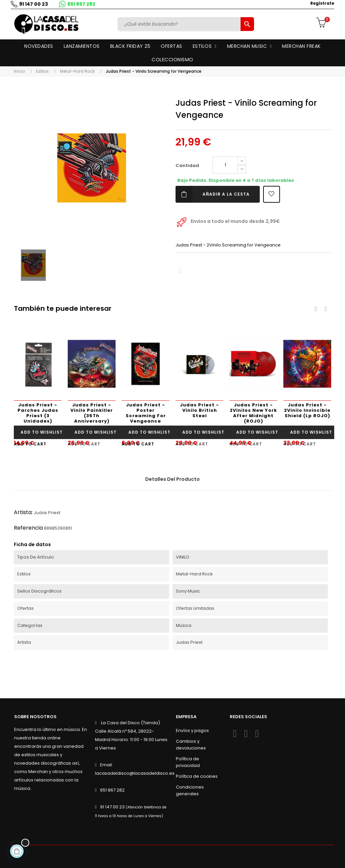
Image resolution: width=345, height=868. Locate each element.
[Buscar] (180, 24)
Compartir (180, 271)
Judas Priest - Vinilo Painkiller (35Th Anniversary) (92, 413)
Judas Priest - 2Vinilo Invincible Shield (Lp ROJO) (307, 410)
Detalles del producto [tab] (172, 479)
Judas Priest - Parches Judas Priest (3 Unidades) (38, 413)
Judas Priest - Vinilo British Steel (199, 410)
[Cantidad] (225, 165)
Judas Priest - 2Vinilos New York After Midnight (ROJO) (253, 413)
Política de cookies (197, 776)
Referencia (28, 528)
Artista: (23, 512)
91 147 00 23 (34, 4)
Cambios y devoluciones (191, 745)
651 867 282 (81, 4)
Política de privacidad (188, 762)
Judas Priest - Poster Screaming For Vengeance (146, 413)
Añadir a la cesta (213, 194)
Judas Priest (47, 513)
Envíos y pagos (192, 730)
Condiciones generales (190, 790)
